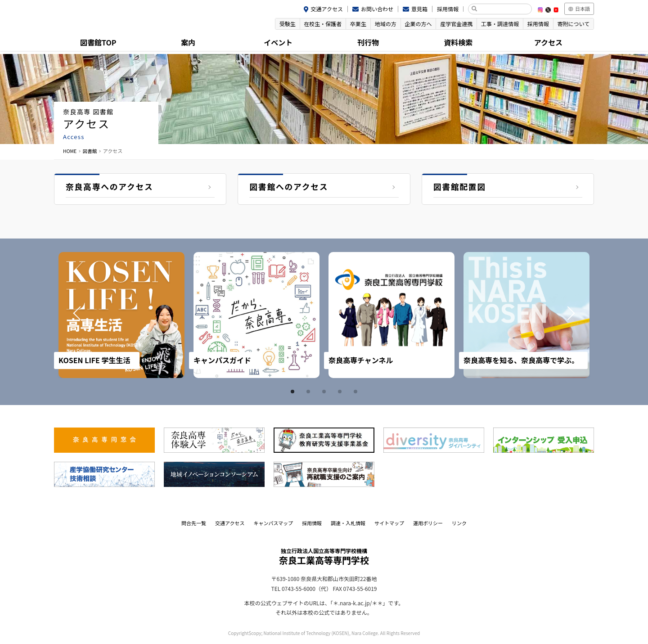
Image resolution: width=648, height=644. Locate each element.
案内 (189, 43)
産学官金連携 (453, 24)
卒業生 (351, 24)
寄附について (573, 24)
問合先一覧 (194, 523)
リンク (459, 523)
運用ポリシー (428, 523)
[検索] (503, 9)
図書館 (91, 151)
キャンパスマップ (273, 523)
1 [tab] (294, 392)
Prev (77, 315)
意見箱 (419, 9)
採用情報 (448, 9)
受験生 (279, 24)
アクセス (549, 43)
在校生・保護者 (315, 24)
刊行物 (369, 43)
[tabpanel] (121, 315)
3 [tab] (325, 392)
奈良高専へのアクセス (110, 187)
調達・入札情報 (348, 523)
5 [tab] (357, 392)
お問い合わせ (377, 9)
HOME (70, 151)
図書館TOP (99, 43)
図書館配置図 (460, 187)
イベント (279, 43)
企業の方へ (414, 24)
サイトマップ (389, 523)
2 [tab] (310, 392)
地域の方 (380, 24)
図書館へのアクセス (289, 187)
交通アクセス (327, 9)
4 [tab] (341, 392)
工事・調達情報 (497, 24)
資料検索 (459, 43)
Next (571, 315)
